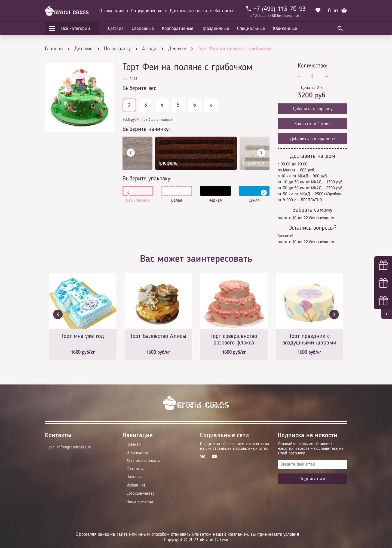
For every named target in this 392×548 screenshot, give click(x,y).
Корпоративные (178, 29)
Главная (134, 445)
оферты (308, 534)
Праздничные (215, 29)
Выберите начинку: (146, 129)
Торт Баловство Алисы (158, 336)
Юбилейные (285, 29)
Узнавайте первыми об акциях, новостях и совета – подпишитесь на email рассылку (311, 449)
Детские (116, 29)
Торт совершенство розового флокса (234, 340)
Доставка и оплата (188, 11)
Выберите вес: (140, 88)
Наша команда (140, 502)
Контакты (224, 11)
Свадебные (143, 29)
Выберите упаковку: (147, 179)
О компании (112, 11)
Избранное (136, 485)
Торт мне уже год (83, 336)
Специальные (251, 29)
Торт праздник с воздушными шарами (309, 340)
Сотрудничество (147, 11)
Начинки (134, 477)
